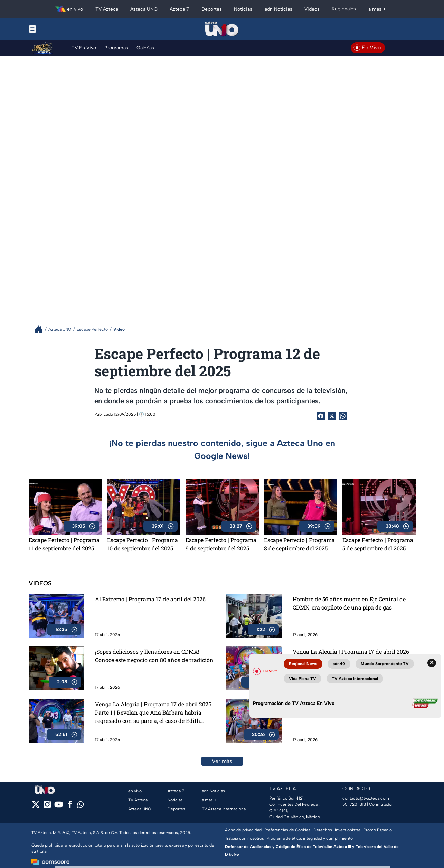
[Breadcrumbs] (41, 329)
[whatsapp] (81, 806)
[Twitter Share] (332, 416)
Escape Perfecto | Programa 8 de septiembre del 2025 (299, 544)
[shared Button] (343, 416)
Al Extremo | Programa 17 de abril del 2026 (150, 599)
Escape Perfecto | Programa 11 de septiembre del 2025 (64, 544)
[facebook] (70, 807)
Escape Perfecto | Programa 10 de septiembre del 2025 (143, 544)
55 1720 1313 (354, 804)
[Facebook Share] (321, 416)
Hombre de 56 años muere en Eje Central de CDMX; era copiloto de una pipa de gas (349, 603)
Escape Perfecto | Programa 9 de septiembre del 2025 (221, 544)
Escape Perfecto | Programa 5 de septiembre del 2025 (378, 544)
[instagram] (47, 807)
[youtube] (59, 807)
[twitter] (36, 807)
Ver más (222, 761)
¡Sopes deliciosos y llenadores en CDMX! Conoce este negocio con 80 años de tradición (154, 656)
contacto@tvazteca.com (366, 798)
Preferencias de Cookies (287, 830)
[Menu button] (56, 29)
